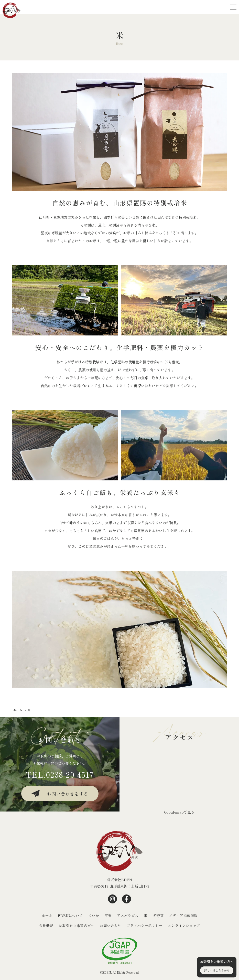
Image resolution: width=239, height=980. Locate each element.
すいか (94, 915)
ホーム (47, 915)
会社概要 (46, 925)
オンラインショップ (184, 925)
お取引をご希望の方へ (77, 925)
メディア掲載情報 (183, 915)
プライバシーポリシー (145, 925)
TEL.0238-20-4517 (60, 774)
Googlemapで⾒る (179, 812)
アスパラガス (128, 915)
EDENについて (70, 915)
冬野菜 (158, 915)
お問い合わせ (111, 925)
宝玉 (108, 915)
